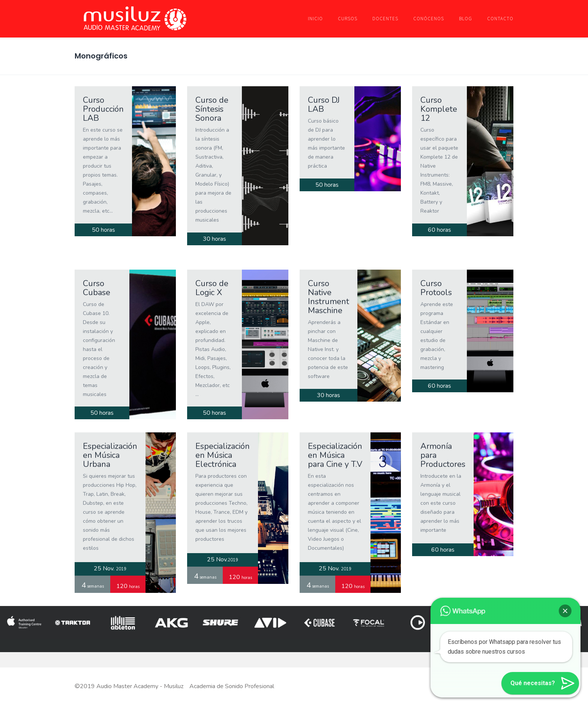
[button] (566, 683)
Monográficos (101, 56)
